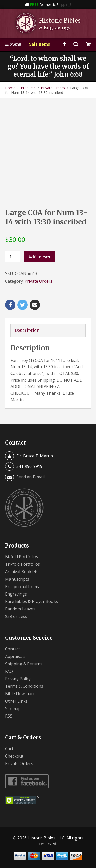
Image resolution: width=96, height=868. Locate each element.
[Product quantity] (13, 257)
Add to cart (40, 257)
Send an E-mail (30, 477)
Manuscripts (17, 579)
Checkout (14, 756)
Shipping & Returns (24, 664)
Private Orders (53, 88)
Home (10, 88)
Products (28, 88)
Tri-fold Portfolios (23, 564)
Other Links (16, 701)
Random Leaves (20, 609)
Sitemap (13, 709)
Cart (9, 749)
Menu (13, 44)
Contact (13, 649)
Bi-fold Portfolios (22, 557)
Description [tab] (27, 330)
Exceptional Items (22, 587)
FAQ (9, 671)
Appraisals (15, 656)
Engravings (16, 594)
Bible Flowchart (20, 694)
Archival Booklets (22, 572)
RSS (9, 716)
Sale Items (40, 44)
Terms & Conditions (24, 686)
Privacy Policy (18, 679)
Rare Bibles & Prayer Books (31, 601)
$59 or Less (16, 616)
